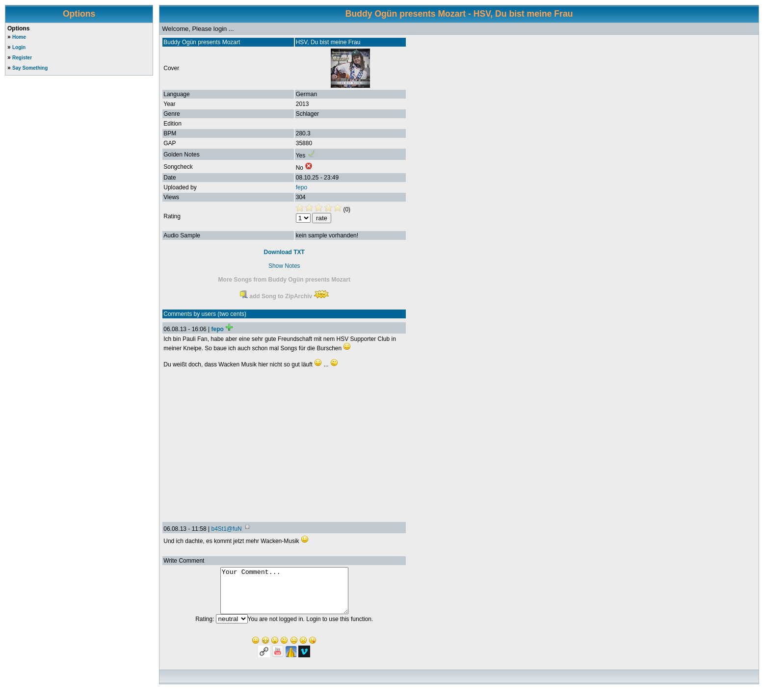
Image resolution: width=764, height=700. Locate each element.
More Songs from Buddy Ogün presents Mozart (284, 280)
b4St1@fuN (226, 529)
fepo (302, 187)
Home (19, 37)
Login (19, 47)
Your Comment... (284, 595)
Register (22, 58)
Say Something (30, 68)
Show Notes (284, 266)
